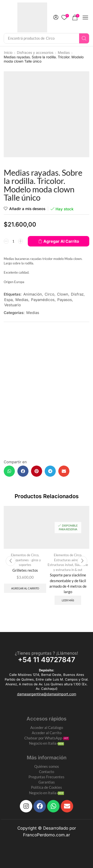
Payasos (65, 300)
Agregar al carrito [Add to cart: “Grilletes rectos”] (25, 588)
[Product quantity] (13, 241)
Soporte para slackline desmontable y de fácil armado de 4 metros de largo (68, 583)
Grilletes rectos (25, 570)
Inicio (8, 52)
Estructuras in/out (60, 565)
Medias (64, 52)
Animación (33, 294)
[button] (56, 17)
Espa (8, 300)
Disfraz (77, 294)
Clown (63, 294)
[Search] (84, 38)
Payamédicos (43, 300)
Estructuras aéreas (68, 560)
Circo (49, 294)
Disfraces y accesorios (35, 52)
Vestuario (13, 305)
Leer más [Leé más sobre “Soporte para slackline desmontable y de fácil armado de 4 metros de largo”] (68, 600)
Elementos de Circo (25, 555)
